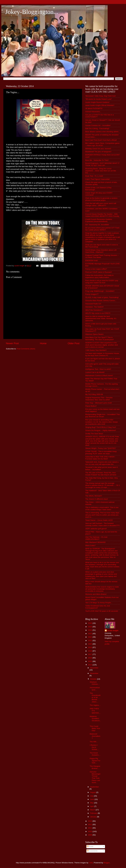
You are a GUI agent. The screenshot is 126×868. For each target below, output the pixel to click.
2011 (90, 828)
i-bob (91, 863)
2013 (90, 821)
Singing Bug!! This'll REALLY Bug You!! (101, 427)
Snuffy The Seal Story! (94, 434)
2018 (90, 651)
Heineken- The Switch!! (94, 307)
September (94, 787)
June (92, 799)
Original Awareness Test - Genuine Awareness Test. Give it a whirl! (99, 399)
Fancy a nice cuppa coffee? (96, 269)
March (93, 810)
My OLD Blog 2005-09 (94, 394)
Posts (90, 846)
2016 (90, 658)
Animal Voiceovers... (93, 112)
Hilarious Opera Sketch (94, 334)
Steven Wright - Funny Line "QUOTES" (101, 448)
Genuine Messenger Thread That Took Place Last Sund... (95, 777)
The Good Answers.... (95, 754)
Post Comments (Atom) (26, 349)
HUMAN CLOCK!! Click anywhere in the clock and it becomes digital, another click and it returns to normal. (102, 345)
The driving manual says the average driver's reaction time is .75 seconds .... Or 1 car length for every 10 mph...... (103, 485)
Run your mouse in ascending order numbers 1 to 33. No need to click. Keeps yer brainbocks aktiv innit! (102, 422)
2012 (90, 824)
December (94, 668)
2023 (90, 634)
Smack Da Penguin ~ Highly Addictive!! (101, 430)
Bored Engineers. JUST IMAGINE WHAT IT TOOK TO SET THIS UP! (102, 164)
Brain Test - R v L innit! (94, 176)
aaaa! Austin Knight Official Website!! (100, 105)
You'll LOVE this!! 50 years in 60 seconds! (102, 611)
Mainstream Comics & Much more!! (99, 375)
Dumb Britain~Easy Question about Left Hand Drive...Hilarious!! (101, 251)
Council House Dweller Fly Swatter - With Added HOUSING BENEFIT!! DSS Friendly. (102, 215)
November (94, 673)
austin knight (113, 631)
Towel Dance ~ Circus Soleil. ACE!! (99, 520)
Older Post (74, 343)
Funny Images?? (92, 294)
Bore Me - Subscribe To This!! (97, 160)
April (92, 806)
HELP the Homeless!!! (94, 310)
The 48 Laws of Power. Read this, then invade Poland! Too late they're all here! (101, 474)
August (93, 792)
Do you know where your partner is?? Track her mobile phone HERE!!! (102, 229)
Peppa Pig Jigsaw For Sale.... (95, 761)
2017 (90, 654)
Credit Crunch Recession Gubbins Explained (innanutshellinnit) (99, 220)
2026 (90, 623)
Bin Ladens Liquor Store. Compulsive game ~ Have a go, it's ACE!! (102, 144)
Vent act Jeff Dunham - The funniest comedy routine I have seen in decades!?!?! (102, 524)
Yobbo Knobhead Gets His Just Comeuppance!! (98, 607)
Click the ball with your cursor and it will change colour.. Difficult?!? (101, 204)
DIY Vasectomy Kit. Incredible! (97, 225)
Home (43, 343)
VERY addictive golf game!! (96, 529)
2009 (90, 835)
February (94, 813)
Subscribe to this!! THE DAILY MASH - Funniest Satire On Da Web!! (100, 458)
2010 (90, 831)
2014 (90, 665)
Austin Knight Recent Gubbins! (97, 102)
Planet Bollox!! (91, 406)
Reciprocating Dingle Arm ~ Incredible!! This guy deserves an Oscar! (103, 415)
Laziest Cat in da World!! (95, 372)
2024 (90, 630)
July (92, 796)
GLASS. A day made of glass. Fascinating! (102, 297)
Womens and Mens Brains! (96, 594)
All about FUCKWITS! (94, 108)
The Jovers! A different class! (97, 499)
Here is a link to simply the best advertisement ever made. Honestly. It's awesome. (101, 318)
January (94, 817)
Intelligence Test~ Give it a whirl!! (98, 369)
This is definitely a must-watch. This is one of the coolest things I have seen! (102, 508)
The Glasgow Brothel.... (95, 767)
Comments (92, 851)
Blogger (107, 863)
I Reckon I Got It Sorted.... (94, 747)
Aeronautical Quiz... (95, 689)
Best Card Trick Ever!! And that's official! (101, 140)
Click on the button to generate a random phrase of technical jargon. (101, 199)
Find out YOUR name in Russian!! (99, 272)
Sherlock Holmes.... (95, 683)
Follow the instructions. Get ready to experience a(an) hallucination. (99, 276)
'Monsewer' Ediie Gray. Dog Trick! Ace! (100, 96)
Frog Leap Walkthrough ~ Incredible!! (100, 291)
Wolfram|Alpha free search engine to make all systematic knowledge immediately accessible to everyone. (102, 589)
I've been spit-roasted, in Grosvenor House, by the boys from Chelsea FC (102, 354)
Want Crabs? (90, 545)
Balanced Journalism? (95, 736)
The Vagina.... (95, 705)
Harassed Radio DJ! (93, 304)
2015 (90, 661)
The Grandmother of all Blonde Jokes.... (95, 697)
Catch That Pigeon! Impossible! (98, 179)
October (94, 679)
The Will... (94, 742)
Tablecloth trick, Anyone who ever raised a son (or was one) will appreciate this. (102, 463)
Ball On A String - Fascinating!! (97, 128)
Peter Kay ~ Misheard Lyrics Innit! (99, 403)
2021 (90, 641)
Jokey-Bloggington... (32, 12)
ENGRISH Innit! (92, 261)
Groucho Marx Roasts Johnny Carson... (101, 301)
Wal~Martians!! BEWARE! (95, 542)
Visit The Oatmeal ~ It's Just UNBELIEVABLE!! (96, 538)
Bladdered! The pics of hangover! (98, 152)
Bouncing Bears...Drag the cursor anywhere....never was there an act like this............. (101, 171)
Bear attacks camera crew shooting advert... (103, 132)
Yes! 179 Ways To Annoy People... (99, 603)
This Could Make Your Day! (95, 728)
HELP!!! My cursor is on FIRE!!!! (98, 313)
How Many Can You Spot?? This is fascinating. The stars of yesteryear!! (100, 338)
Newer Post (12, 343)
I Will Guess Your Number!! (96, 350)
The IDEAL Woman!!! (94, 496)
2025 (90, 627)
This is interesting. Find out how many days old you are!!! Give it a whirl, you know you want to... (102, 515)
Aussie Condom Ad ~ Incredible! (98, 125)
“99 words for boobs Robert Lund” (99, 99)
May (92, 803)
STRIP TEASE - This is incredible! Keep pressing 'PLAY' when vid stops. (101, 453)
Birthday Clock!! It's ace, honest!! (98, 149)
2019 (90, 647)
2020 (90, 644)
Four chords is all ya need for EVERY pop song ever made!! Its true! (102, 282)
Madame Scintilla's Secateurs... (95, 720)
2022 (90, 637)
